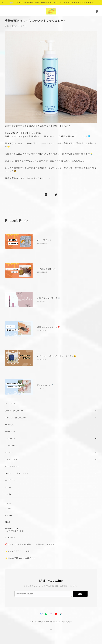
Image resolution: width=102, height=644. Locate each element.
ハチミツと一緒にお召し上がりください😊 (57, 356)
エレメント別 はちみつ (16, 418)
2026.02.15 (42, 388)
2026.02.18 (42, 330)
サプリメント (11, 425)
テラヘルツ (10, 431)
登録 (80, 594)
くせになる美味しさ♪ (47, 269)
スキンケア (10, 439)
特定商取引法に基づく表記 (56, 622)
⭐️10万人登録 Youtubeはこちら (20, 558)
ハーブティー (11, 480)
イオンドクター (12, 466)
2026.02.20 (42, 272)
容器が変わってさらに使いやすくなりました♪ (35, 21)
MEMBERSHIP (12, 529)
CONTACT (10, 538)
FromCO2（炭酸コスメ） (17, 473)
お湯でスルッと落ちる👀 (49, 298)
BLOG (8, 522)
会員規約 (69, 622)
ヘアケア (9, 452)
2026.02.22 (42, 243)
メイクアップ (11, 459)
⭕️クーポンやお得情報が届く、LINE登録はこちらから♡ (31, 544)
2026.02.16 (42, 359)
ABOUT (9, 515)
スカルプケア (11, 445)
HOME (8, 508)
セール (8, 487)
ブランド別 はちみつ (15, 411)
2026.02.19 (42, 301)
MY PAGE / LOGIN (16, 531)
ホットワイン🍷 (45, 240)
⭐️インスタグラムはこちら (17, 551)
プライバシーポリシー (38, 622)
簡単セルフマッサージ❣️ (49, 327)
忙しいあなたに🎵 (46, 385)
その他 (8, 494)
